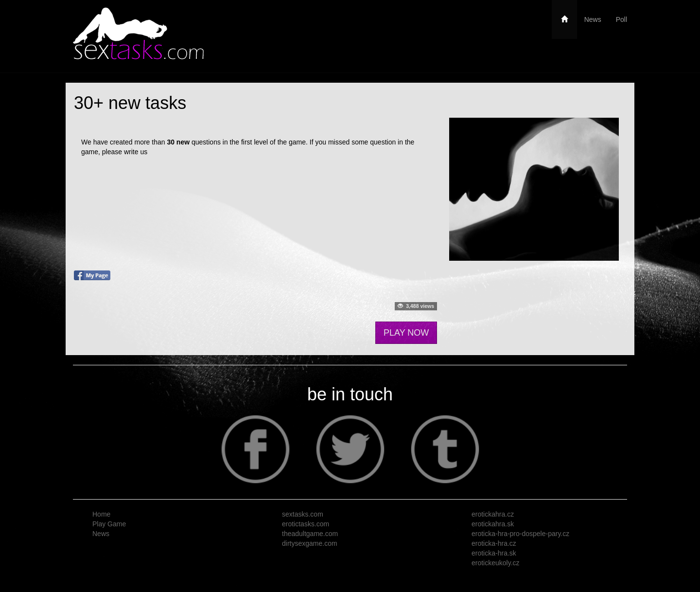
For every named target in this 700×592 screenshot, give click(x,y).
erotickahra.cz (493, 514)
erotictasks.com (306, 524)
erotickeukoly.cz (496, 563)
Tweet (83, 310)
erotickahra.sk (493, 524)
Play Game (109, 524)
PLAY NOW (406, 333)
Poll (621, 19)
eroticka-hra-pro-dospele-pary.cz (520, 534)
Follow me (112, 310)
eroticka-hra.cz (494, 543)
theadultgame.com (310, 534)
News (593, 19)
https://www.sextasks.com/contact (200, 152)
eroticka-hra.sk (494, 553)
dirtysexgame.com (310, 543)
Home (101, 514)
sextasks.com (303, 514)
